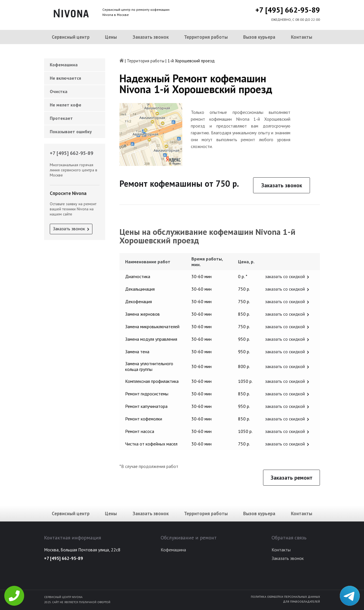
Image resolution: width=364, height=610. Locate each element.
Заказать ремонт (292, 478)
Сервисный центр (71, 37)
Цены (111, 37)
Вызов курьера (259, 37)
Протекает (61, 118)
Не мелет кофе (66, 105)
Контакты (302, 37)
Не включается (65, 78)
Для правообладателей (301, 601)
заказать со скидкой (285, 276)
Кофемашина (64, 65)
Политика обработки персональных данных (285, 597)
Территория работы (206, 37)
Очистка (59, 91)
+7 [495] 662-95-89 (288, 10)
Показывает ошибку (71, 132)
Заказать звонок (151, 37)
